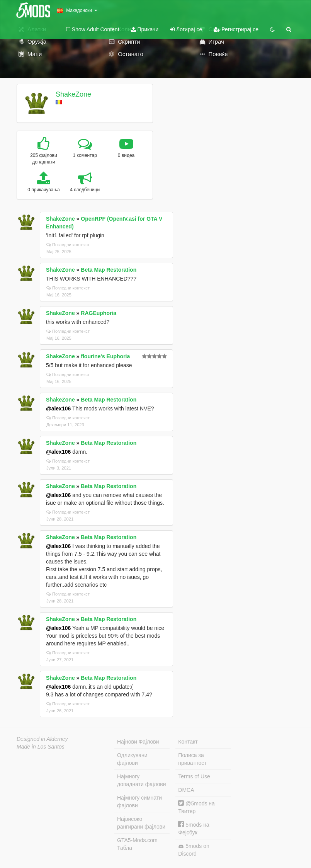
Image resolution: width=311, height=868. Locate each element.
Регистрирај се (236, 29)
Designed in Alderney (42, 739)
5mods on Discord (194, 850)
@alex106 (58, 408)
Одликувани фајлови (132, 759)
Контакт (188, 742)
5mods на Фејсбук (194, 828)
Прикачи (145, 29)
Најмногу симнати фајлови (139, 802)
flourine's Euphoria (105, 356)
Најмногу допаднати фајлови (142, 780)
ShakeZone (73, 94)
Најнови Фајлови (138, 742)
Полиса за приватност (192, 759)
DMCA (186, 790)
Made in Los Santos (41, 747)
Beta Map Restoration (109, 270)
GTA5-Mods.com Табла (137, 844)
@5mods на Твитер (196, 807)
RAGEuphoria (99, 313)
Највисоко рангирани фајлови (141, 823)
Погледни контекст (68, 245)
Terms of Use (194, 776)
